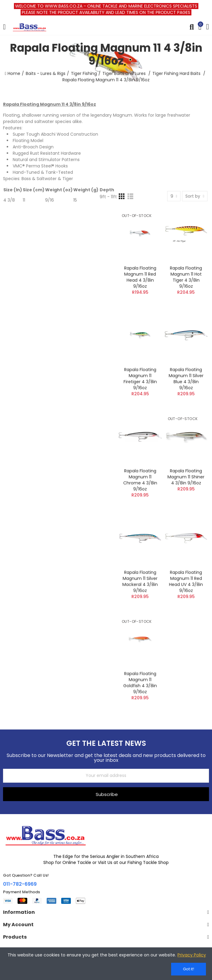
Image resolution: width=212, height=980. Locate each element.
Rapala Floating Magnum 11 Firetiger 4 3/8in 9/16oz (140, 379)
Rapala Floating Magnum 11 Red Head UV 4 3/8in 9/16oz (186, 581)
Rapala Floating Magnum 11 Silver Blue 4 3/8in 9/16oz (186, 379)
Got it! (189, 969)
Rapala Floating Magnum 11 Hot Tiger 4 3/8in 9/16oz (186, 277)
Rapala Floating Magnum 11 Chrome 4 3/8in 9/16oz (140, 480)
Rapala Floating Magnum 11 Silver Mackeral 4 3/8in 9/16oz (140, 581)
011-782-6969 (20, 884)
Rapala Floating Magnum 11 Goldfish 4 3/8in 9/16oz (140, 683)
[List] (130, 196)
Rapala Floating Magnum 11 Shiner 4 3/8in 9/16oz (186, 477)
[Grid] (122, 196)
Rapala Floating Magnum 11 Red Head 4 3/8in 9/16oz (140, 277)
